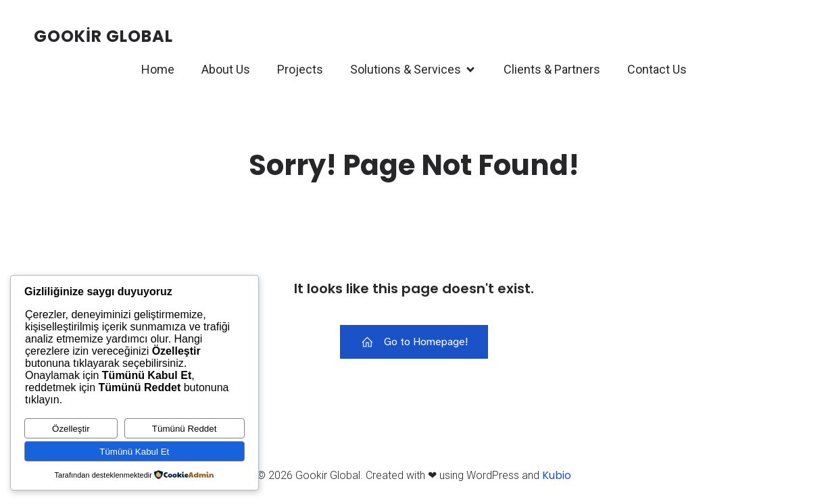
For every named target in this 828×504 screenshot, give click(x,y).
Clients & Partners (552, 70)
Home (158, 70)
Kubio (557, 475)
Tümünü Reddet (185, 429)
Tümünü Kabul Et (134, 452)
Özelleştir (71, 429)
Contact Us (657, 70)
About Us (226, 70)
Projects (300, 70)
